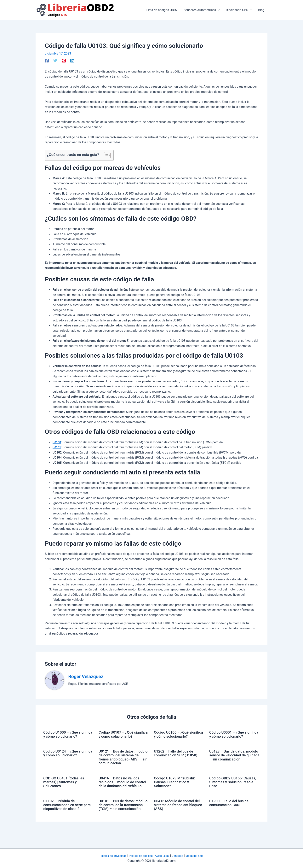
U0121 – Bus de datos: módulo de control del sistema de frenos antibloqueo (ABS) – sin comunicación (119, 763)
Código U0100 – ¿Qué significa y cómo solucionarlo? (173, 736)
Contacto (180, 856)
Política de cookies (140, 856)
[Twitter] (55, 60)
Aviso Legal (163, 856)
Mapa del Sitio (198, 856)
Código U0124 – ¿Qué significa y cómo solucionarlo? (62, 759)
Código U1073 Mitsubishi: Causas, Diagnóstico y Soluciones (176, 789)
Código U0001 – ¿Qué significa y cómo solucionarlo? (228, 736)
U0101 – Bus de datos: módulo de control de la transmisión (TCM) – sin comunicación (120, 818)
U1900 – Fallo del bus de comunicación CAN (231, 814)
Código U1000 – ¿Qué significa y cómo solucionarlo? (62, 736)
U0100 (57, 442)
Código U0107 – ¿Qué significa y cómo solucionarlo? (117, 736)
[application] (218, 10)
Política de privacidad (110, 856)
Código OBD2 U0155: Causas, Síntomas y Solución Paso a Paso (234, 789)
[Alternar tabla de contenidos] (105, 155)
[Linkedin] (72, 60)
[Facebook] (47, 60)
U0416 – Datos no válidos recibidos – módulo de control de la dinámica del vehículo (121, 791)
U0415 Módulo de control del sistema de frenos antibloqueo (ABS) (179, 816)
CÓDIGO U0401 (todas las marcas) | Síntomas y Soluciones (66, 789)
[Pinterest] (64, 60)
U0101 (57, 447)
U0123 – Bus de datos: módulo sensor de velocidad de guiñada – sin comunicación (234, 761)
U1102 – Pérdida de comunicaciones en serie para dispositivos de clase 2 (67, 816)
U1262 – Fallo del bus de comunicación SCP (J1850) (178, 757)
